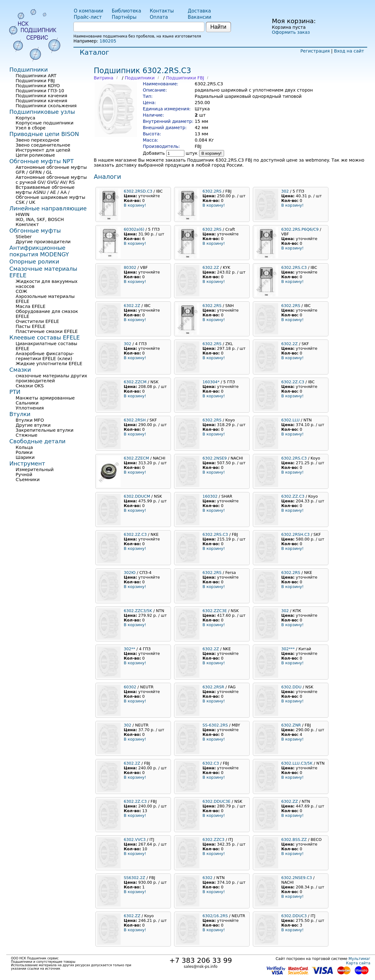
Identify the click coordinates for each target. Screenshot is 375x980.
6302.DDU (291, 687)
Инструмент (27, 463)
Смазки (20, 370)
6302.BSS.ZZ (294, 839)
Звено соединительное (43, 145)
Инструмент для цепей (43, 150)
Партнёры (124, 17)
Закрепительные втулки (45, 430)
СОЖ (21, 291)
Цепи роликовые (35, 155)
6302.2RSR (213, 687)
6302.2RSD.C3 (138, 191)
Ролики (24, 452)
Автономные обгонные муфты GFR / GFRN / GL (51, 170)
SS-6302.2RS (215, 725)
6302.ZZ (290, 801)
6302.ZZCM (135, 382)
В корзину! (212, 153)
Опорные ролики (34, 261)
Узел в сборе (31, 128)
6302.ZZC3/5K (138, 611)
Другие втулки (33, 425)
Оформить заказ (291, 32)
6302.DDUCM (137, 496)
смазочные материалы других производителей (51, 378)
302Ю (130, 573)
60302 (130, 687)
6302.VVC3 (135, 839)
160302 (210, 496)
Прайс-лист (88, 17)
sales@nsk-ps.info (201, 967)
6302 (207, 878)
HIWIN (22, 214)
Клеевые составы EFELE (45, 337)
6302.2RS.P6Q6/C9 (300, 229)
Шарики (25, 457)
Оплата (159, 17)
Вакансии (200, 17)
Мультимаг (359, 959)
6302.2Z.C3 (293, 382)
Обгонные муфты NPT (42, 161)
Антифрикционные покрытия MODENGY (39, 251)
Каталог (94, 52)
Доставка (199, 11)
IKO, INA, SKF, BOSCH (40, 219)
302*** (288, 649)
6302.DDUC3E (216, 801)
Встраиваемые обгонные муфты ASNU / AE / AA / (45, 190)
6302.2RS (212, 191)
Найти (218, 27)
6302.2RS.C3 (294, 267)
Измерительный (35, 470)
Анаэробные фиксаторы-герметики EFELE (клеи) (45, 356)
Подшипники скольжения (46, 106)
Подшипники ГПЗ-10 (40, 91)
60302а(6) (134, 229)
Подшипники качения (41, 96)
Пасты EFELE (30, 326)
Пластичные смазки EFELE (47, 331)
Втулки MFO (30, 420)
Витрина (104, 78)
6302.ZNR (291, 725)
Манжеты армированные (45, 398)
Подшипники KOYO (38, 86)
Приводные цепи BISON (44, 134)
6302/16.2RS (215, 916)
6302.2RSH (135, 420)
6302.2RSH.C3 (295, 534)
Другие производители (43, 242)
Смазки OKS (30, 386)
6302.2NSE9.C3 (297, 878)
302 (285, 191)
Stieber (24, 237)
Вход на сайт (349, 51)
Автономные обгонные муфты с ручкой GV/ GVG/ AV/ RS (51, 180)
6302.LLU (290, 420)
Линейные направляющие (48, 208)
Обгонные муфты (35, 231)
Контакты (162, 11)
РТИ (15, 392)
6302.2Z (211, 267)
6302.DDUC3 (294, 916)
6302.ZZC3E (215, 611)
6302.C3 (211, 763)
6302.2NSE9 (215, 458)
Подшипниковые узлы (42, 112)
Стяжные (27, 435)
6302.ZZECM (136, 458)
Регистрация (315, 51)
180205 (108, 41)
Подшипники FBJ (185, 78)
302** (130, 649)
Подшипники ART (36, 76)
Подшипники (140, 78)
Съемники (28, 480)
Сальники (27, 403)
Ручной (24, 475)
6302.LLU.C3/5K (297, 763)
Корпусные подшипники (45, 123)
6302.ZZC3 (213, 839)
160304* (211, 382)
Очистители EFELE (37, 321)
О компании (88, 11)
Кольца (24, 447)
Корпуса (25, 118)
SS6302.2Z (135, 878)
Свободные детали (37, 441)
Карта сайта (358, 963)
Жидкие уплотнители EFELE (49, 364)
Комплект (27, 224)
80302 (130, 267)
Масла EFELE (30, 306)
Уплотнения (30, 408)
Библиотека (127, 11)
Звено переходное (37, 140)
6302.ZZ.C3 (293, 496)
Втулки (20, 414)
